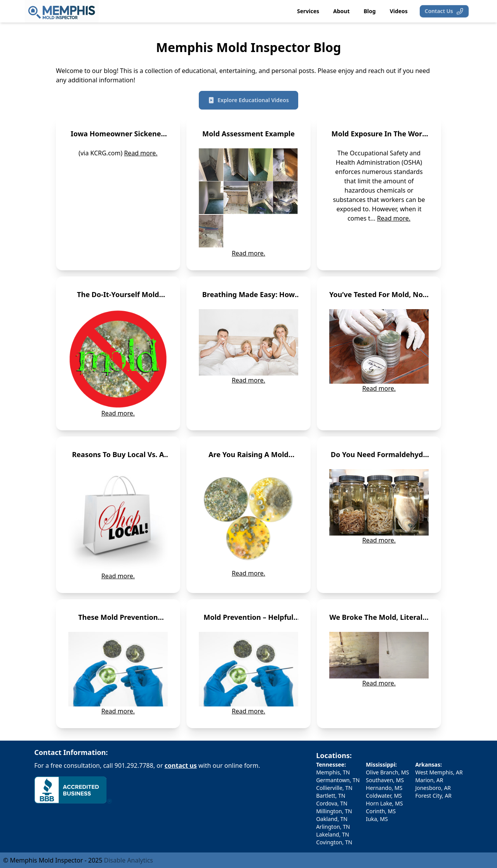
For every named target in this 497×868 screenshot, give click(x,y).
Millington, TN (334, 811)
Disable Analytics (129, 860)
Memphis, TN (333, 772)
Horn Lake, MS (384, 803)
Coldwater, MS (384, 796)
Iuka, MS (377, 819)
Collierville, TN (334, 788)
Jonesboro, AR (433, 788)
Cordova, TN (332, 803)
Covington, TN (334, 842)
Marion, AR (429, 780)
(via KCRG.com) (101, 153)
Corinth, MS (381, 811)
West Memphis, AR (439, 772)
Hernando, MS (384, 788)
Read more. (141, 153)
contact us (181, 765)
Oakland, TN (332, 819)
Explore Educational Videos (248, 100)
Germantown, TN (338, 780)
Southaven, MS (385, 780)
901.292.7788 (134, 765)
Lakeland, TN (333, 834)
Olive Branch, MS (387, 772)
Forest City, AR (433, 796)
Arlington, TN (333, 827)
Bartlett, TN (331, 796)
